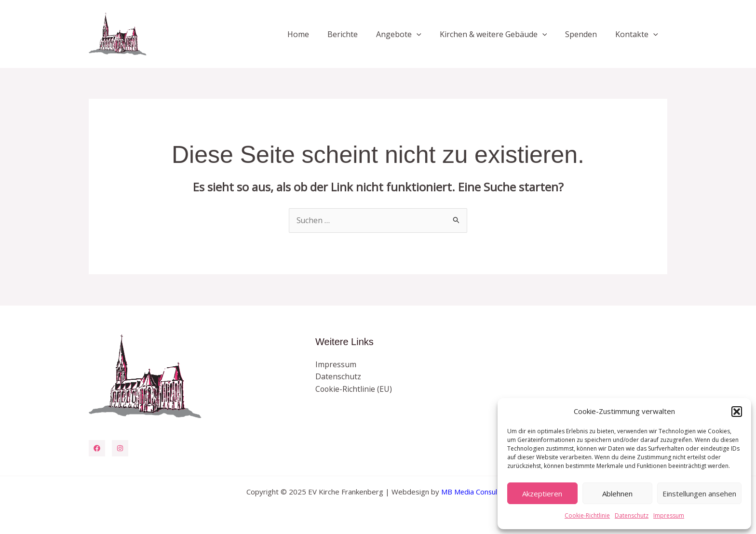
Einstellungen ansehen (699, 494)
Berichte (356, 34)
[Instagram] (120, 448)
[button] (737, 412)
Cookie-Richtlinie (587, 515)
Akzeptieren (542, 494)
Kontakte (638, 34)
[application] (427, 34)
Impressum (669, 515)
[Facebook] (97, 448)
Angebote (409, 34)
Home (314, 34)
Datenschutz (632, 515)
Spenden (585, 34)
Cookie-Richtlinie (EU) (354, 389)
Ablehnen (617, 494)
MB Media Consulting (475, 492)
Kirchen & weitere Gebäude (501, 34)
